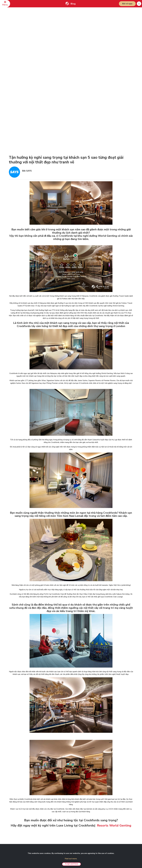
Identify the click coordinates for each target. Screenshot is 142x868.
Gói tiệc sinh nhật (87, 818)
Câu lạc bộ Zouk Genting (113, 818)
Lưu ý (59, 815)
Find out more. (71, 859)
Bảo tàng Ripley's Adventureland (116, 825)
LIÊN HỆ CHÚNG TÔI (16, 802)
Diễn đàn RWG (39, 816)
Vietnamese (127, 802)
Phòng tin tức (38, 812)
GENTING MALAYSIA (40, 802)
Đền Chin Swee (110, 809)
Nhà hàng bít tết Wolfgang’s (91, 831)
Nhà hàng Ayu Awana (112, 821)
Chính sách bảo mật (64, 809)
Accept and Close (71, 864)
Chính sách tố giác (64, 825)
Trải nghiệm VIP (87, 812)
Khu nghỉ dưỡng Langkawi (90, 825)
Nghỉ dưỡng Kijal (87, 821)
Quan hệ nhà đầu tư (40, 809)
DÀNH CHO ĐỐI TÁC (112, 802)
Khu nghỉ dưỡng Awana (89, 828)
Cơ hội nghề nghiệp (40, 825)
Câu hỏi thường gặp (16, 809)
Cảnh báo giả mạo (64, 812)
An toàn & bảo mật (16, 816)
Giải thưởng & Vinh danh (42, 828)
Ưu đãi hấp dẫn (86, 838)
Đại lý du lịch (38, 822)
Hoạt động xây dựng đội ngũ (91, 815)
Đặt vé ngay (127, 4)
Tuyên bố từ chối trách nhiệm (67, 806)
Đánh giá (13, 819)
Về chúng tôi (38, 806)
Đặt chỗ (12, 806)
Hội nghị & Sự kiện (87, 834)
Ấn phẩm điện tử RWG (41, 819)
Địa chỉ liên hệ (14, 812)
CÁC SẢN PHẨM (86, 802)
